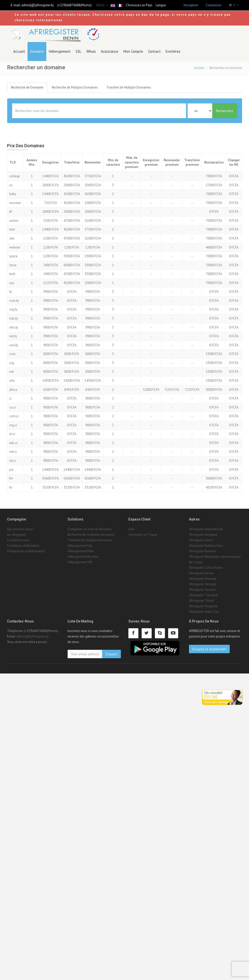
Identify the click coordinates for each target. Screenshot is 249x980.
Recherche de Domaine (27, 87)
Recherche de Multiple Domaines (75, 87)
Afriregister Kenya (201, 573)
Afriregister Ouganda (203, 606)
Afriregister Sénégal (203, 584)
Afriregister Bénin (201, 540)
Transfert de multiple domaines (90, 540)
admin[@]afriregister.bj (37, 5)
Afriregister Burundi (202, 551)
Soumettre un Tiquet (143, 535)
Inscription (191, 5)
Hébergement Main (81, 551)
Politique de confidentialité (26, 551)
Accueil (19, 51)
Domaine (37, 51)
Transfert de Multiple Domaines (129, 87)
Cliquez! (111, 654)
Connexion (213, 5)
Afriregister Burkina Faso (206, 546)
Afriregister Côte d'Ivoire (206, 568)
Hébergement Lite (80, 546)
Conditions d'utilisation (23, 546)
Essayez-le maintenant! (209, 649)
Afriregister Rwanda (203, 579)
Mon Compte (133, 51)
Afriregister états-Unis (204, 612)
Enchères (173, 51)
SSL (78, 51)
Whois (91, 51)
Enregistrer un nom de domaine (90, 529)
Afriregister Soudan (202, 590)
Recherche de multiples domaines (91, 535)
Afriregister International (206, 529)
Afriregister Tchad (201, 601)
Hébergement (60, 51)
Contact (154, 51)
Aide (132, 529)
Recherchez (225, 111)
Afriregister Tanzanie (203, 595)
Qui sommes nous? (20, 529)
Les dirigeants (17, 535)
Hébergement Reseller (83, 557)
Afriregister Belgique (203, 535)
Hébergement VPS (80, 562)
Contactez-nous (18, 540)
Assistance (110, 51)
